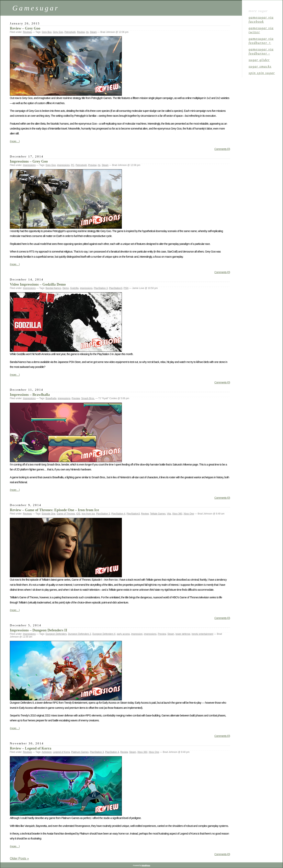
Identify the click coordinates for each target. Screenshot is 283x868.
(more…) (15, 141)
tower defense (183, 634)
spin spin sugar (262, 73)
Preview (92, 165)
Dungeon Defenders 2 (79, 634)
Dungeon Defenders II (104, 634)
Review (81, 32)
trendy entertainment (202, 634)
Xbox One (189, 514)
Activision (47, 752)
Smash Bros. (88, 398)
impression (137, 634)
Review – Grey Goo (25, 28)
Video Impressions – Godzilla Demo (38, 284)
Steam (93, 32)
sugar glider (259, 60)
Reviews (27, 32)
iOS (78, 514)
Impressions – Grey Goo (29, 161)
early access (123, 634)
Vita (169, 514)
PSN (126, 288)
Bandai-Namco (53, 288)
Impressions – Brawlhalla (30, 395)
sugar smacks (260, 66)
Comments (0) (222, 149)
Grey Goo (58, 32)
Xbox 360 (177, 514)
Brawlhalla (51, 398)
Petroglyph (70, 32)
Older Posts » (19, 858)
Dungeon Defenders (56, 634)
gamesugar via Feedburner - (261, 51)
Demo (66, 288)
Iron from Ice (88, 514)
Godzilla (74, 288)
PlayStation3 (116, 288)
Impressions (29, 165)
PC (73, 165)
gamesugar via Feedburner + (261, 41)
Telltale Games (158, 514)
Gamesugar (36, 8)
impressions (63, 165)
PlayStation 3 (101, 288)
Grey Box (47, 32)
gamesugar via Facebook (261, 19)
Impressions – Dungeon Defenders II (39, 630)
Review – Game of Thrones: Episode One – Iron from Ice (54, 510)
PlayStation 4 (118, 514)
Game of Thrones (66, 514)
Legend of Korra (61, 752)
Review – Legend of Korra (31, 748)
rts (87, 32)
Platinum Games (80, 752)
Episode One (49, 514)
